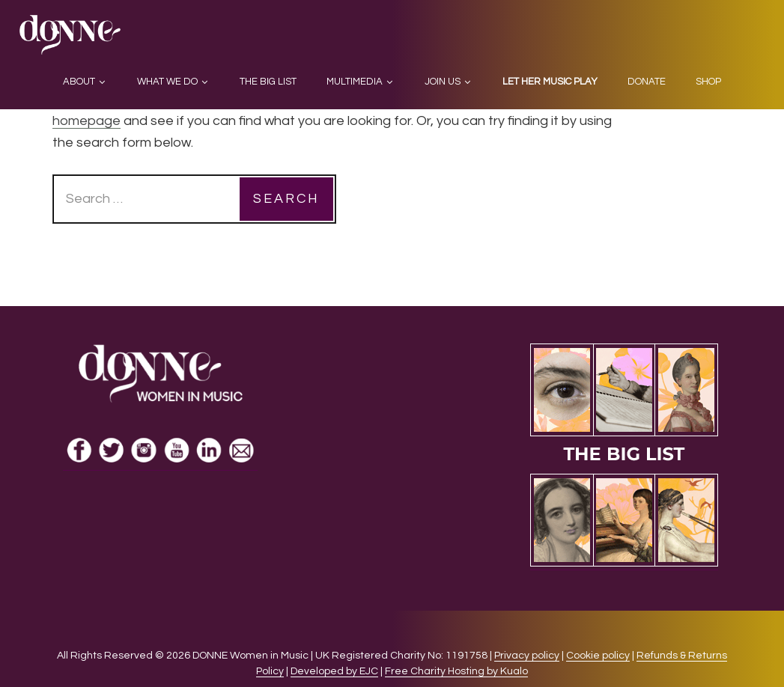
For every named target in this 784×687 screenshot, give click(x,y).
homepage (86, 121)
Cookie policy (598, 656)
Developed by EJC (334, 671)
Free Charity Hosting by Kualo (456, 671)
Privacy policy (527, 656)
